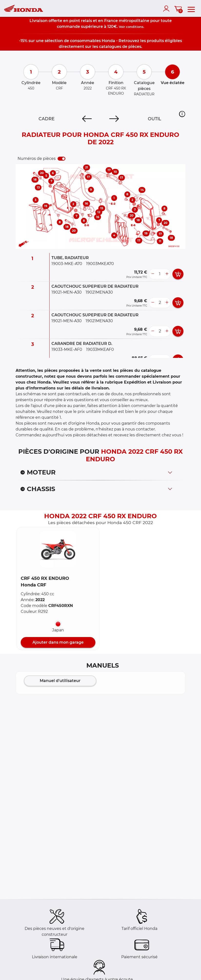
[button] (182, 114)
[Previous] (87, 119)
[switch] (61, 159)
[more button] (167, 274)
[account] (167, 9)
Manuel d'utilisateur (60, 681)
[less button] (153, 274)
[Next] (114, 119)
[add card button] (178, 274)
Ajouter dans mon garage (58, 642)
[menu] (191, 9)
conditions (135, 27)
